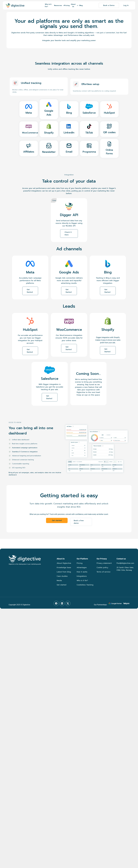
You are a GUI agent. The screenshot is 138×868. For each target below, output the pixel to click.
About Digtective (64, 563)
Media (59, 581)
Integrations (82, 576)
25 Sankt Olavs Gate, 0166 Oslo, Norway (125, 569)
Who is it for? (82, 581)
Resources (59, 5)
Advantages (82, 568)
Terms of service (103, 572)
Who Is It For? (48, 5)
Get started (62, 585)
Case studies (62, 576)
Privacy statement (104, 563)
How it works (82, 572)
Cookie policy (102, 568)
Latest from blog (64, 572)
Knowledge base (64, 568)
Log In (126, 5)
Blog (81, 5)
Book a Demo (109, 5)
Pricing (67, 5)
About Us (75, 5)
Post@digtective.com (125, 563)
